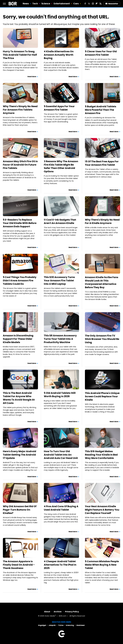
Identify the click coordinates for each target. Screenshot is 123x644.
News (26, 4)
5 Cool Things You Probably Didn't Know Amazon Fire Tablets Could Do (20, 280)
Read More (32, 77)
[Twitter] (89, 4)
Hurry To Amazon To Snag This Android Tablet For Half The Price (20, 55)
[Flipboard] (97, 4)
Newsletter (112, 4)
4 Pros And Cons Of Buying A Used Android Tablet (61, 508)
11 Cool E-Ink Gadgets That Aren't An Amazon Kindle (60, 221)
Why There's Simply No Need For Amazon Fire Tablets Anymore (20, 110)
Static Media (50, 616)
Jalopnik (52, 625)
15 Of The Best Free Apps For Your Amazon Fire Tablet (102, 163)
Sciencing (70, 625)
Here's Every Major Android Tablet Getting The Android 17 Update (20, 455)
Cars (76, 4)
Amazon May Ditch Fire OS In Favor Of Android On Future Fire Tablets (20, 165)
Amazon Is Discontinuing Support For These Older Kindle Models (18, 339)
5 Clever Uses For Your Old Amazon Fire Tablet (101, 53)
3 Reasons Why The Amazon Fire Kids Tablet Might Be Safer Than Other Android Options (61, 166)
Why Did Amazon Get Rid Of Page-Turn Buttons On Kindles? (20, 510)
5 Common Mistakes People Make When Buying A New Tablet (102, 565)
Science (46, 4)
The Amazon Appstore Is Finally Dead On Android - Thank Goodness (19, 565)
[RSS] (101, 4)
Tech (35, 4)
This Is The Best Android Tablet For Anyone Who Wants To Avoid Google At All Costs (19, 398)
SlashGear (81, 625)
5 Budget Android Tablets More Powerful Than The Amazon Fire (101, 110)
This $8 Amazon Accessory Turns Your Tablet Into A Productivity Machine (60, 339)
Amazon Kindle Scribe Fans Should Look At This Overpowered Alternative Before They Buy (102, 282)
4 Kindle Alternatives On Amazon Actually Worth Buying (59, 55)
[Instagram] (93, 4)
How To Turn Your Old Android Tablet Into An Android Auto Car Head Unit (61, 455)
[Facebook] (85, 4)
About (47, 612)
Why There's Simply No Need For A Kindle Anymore (102, 221)
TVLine (61, 625)
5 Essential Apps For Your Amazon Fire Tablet (59, 108)
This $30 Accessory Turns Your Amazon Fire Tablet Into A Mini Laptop (59, 280)
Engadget (42, 625)
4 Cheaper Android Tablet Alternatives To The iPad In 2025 (60, 565)
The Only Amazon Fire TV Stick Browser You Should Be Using (102, 339)
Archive (58, 612)
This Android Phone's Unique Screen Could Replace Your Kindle (102, 396)
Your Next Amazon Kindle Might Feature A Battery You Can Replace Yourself (102, 510)
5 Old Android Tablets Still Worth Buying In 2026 (60, 395)
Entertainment (62, 4)
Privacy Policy (72, 612)
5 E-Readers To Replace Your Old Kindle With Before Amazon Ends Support (20, 223)
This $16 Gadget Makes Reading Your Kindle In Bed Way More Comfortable (101, 455)
